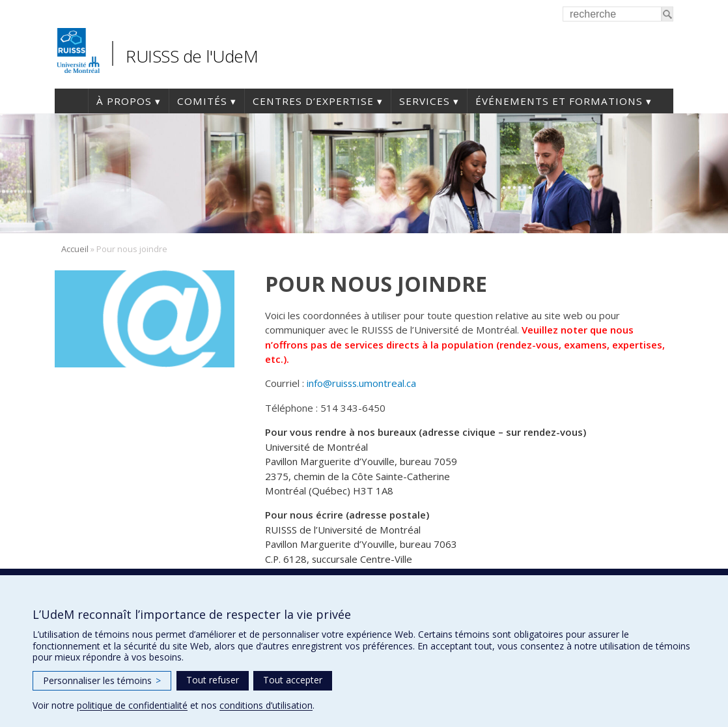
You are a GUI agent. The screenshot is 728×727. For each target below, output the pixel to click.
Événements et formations (559, 101)
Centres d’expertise (313, 101)
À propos (124, 101)
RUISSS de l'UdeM (192, 56)
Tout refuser (213, 680)
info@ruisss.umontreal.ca (361, 383)
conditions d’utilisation (266, 705)
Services (425, 101)
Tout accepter (293, 680)
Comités (202, 101)
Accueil (71, 101)
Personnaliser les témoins (102, 680)
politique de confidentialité (132, 705)
